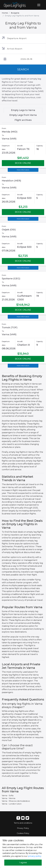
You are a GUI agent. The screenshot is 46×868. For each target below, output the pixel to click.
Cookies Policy (23, 833)
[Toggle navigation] (39, 5)
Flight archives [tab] (23, 120)
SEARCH (23, 69)
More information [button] (23, 170)
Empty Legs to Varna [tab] (23, 110)
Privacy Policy (23, 828)
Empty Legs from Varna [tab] (23, 115)
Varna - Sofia (8, 795)
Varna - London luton (12, 804)
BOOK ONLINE (23, 163)
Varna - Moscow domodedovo (16, 801)
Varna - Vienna (9, 798)
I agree (23, 863)
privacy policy (35, 856)
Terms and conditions (23, 823)
